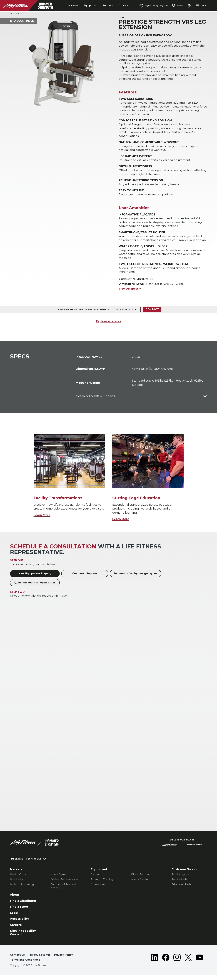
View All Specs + (130, 294)
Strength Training (102, 885)
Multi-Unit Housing (22, 890)
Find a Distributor (23, 906)
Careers (16, 930)
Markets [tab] (73, 6)
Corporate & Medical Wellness (63, 891)
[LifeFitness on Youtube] (200, 963)
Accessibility (20, 924)
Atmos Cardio (140, 885)
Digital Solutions (141, 880)
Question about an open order (35, 588)
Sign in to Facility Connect (23, 938)
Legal (14, 918)
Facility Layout (180, 880)
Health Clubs (18, 880)
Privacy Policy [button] (64, 960)
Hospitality (16, 885)
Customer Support (85, 579)
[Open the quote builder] (189, 6)
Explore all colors (109, 326)
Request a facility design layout (136, 579)
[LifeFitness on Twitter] (188, 963)
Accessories (98, 890)
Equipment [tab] (91, 6)
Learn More (42, 520)
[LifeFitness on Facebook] (166, 963)
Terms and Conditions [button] (25, 965)
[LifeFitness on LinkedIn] (155, 963)
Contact (123, 6)
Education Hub (181, 890)
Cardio (95, 880)
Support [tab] (108, 6)
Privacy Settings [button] (39, 960)
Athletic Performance (64, 885)
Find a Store (19, 912)
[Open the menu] (201, 6)
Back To (17, 14)
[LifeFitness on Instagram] (177, 963)
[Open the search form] (178, 6)
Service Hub (179, 885)
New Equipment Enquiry (35, 579)
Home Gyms (58, 880)
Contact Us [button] (17, 960)
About (15, 900)
